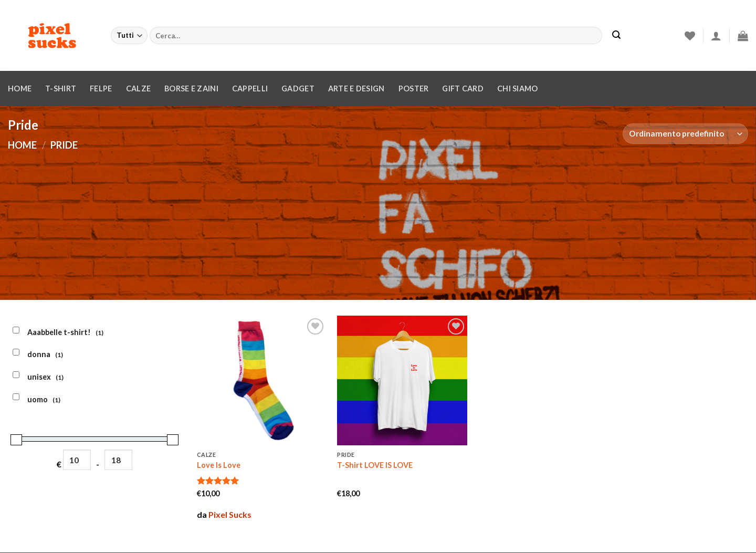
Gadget (298, 88)
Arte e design (356, 88)
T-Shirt (61, 88)
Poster (414, 88)
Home (20, 88)
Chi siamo (518, 88)
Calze (138, 88)
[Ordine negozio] (685, 134)
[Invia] (616, 36)
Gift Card (463, 88)
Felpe (101, 88)
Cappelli (250, 88)
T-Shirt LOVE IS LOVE (375, 465)
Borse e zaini (191, 88)
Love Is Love (219, 465)
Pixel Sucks (230, 514)
